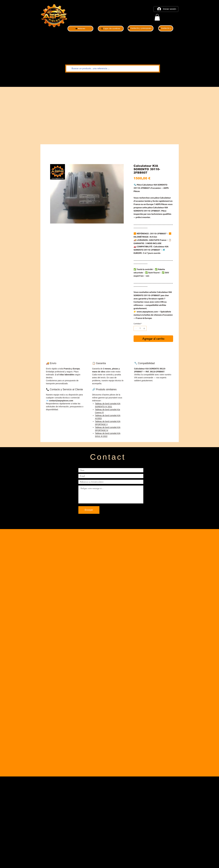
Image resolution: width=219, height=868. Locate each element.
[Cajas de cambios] (111, 29)
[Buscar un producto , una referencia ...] (112, 69)
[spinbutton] (140, 328)
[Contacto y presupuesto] (141, 28)
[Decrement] (136, 328)
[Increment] (144, 328)
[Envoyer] (89, 510)
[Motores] (80, 29)
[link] (157, 17)
